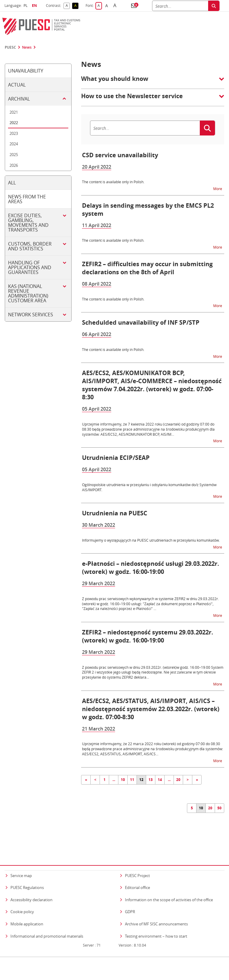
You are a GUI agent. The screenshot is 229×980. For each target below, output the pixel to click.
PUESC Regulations (27, 876)
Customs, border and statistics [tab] (30, 246)
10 (123, 780)
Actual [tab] (17, 85)
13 (151, 780)
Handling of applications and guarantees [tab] (30, 267)
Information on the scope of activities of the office (169, 888)
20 (178, 780)
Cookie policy (22, 900)
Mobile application (27, 912)
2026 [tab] (14, 165)
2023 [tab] (14, 133)
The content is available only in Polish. (113, 182)
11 (132, 780)
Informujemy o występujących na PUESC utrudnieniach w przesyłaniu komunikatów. (151, 540)
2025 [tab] (14, 155)
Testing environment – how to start (156, 924)
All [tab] (12, 183)
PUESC (10, 47)
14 (160, 780)
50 (219, 808)
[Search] (180, 6)
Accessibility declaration (31, 888)
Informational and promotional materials (47, 924)
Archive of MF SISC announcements (156, 912)
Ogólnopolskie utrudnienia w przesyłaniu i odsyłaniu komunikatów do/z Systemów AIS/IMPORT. (149, 487)
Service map (21, 864)
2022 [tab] (14, 123)
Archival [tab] (19, 99)
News (27, 47)
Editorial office (137, 876)
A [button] (68, 6)
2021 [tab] (14, 112)
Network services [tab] (31, 315)
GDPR (130, 900)
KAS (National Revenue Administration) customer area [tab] (28, 293)
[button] (134, 6)
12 (141, 780)
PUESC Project (137, 864)
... (114, 780)
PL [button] (26, 6)
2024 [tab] (14, 144)
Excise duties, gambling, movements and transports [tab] (28, 223)
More (218, 188)
